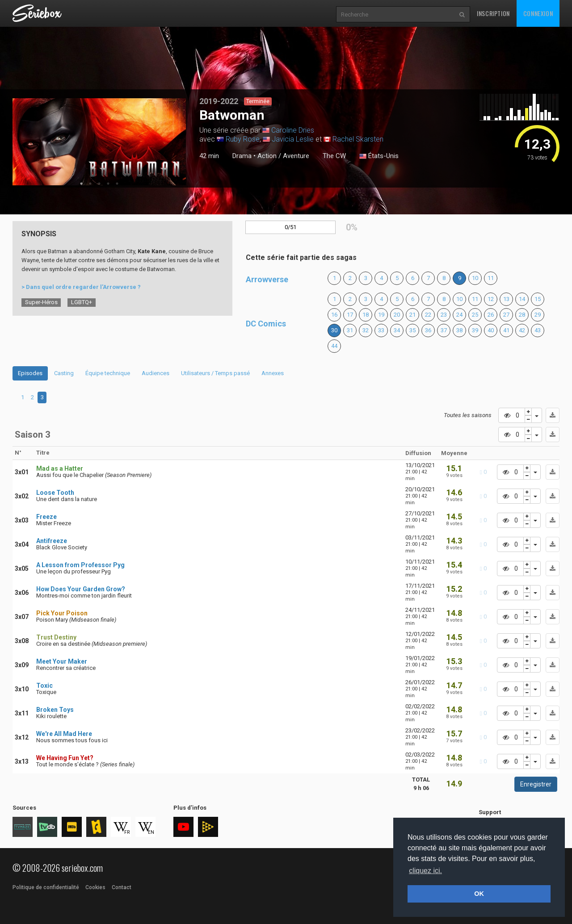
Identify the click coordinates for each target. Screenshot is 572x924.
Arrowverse (267, 279)
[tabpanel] (99, 142)
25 (475, 315)
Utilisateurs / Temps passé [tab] (215, 373)
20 (397, 315)
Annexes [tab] (273, 373)
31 (350, 330)
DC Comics (266, 324)
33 (381, 330)
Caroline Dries (293, 130)
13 (506, 299)
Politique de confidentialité (46, 887)
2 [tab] (90, 184)
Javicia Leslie (293, 139)
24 (459, 315)
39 (475, 330)
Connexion (538, 13)
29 (538, 315)
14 (522, 299)
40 (491, 330)
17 (350, 315)
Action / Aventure (283, 156)
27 (506, 315)
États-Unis (379, 156)
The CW (334, 156)
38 (459, 330)
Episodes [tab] (30, 373)
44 (334, 346)
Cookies (95, 887)
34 (397, 330)
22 (428, 315)
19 (381, 315)
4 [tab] (108, 184)
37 (444, 330)
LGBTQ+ (82, 302)
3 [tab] (99, 184)
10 (475, 278)
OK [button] (479, 894)
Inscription (493, 13)
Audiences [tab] (156, 373)
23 (444, 315)
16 (334, 315)
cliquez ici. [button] (425, 871)
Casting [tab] (64, 373)
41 (506, 330)
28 (522, 315)
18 (366, 315)
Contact (122, 887)
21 (412, 315)
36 (428, 330)
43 (538, 330)
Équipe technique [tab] (108, 373)
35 (412, 330)
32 (366, 330)
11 (491, 278)
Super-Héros (41, 302)
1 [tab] (81, 184)
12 (491, 299)
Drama (242, 156)
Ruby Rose (243, 139)
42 (522, 330)
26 (491, 315)
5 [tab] (117, 184)
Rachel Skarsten (358, 139)
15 (538, 299)
